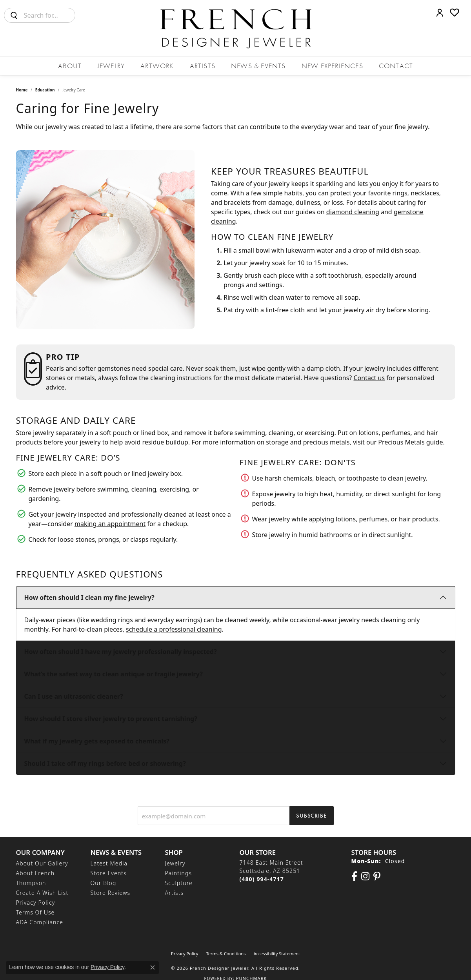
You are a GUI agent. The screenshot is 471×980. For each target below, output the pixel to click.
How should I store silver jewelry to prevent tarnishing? (111, 719)
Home (22, 90)
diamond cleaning (353, 212)
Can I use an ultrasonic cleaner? (74, 696)
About (70, 66)
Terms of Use (35, 912)
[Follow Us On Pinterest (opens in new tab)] (377, 876)
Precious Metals (401, 442)
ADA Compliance (40, 922)
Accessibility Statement (277, 954)
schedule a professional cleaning (174, 629)
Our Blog (104, 883)
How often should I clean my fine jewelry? (89, 597)
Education (45, 90)
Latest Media (109, 863)
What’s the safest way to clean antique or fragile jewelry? (114, 674)
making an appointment (110, 524)
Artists (203, 66)
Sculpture (179, 883)
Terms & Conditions (226, 954)
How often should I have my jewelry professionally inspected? (121, 652)
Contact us (369, 378)
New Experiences (332, 66)
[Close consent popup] (153, 967)
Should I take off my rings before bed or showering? (105, 763)
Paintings (179, 873)
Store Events (109, 873)
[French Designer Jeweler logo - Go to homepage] (236, 28)
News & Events (258, 66)
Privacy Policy (36, 903)
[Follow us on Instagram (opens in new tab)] (365, 876)
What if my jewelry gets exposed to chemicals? (97, 741)
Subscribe (311, 816)
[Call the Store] (262, 879)
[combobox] (49, 15)
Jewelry (111, 66)
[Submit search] (14, 15)
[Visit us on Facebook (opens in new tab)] (354, 876)
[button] (440, 13)
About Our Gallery (42, 863)
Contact (396, 66)
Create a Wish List (42, 893)
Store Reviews (111, 893)
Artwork (157, 66)
